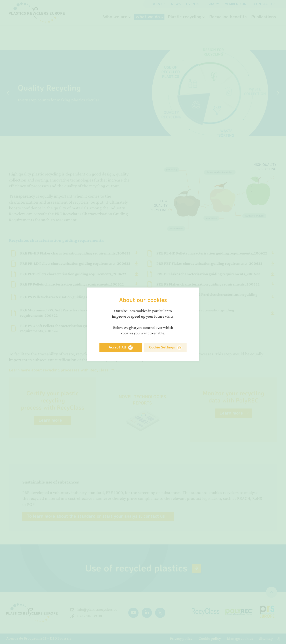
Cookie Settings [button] (162, 347)
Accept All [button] (117, 347)
